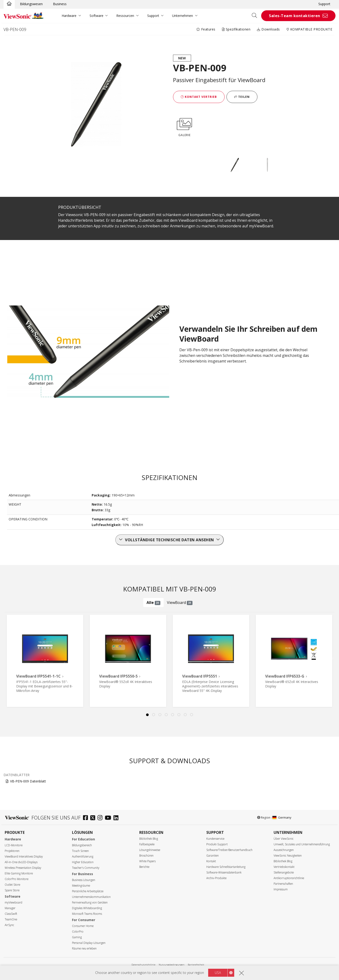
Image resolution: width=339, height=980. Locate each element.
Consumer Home (83, 926)
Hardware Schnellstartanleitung (226, 867)
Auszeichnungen (284, 850)
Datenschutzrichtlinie (143, 965)
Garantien (213, 856)
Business (60, 4)
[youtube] (109, 818)
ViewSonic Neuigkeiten (288, 856)
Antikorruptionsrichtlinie (289, 878)
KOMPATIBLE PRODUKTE (309, 29)
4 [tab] (166, 715)
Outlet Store (12, 885)
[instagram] (101, 818)
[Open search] (256, 16)
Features (206, 29)
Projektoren (12, 851)
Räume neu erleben (84, 948)
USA (218, 973)
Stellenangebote (284, 872)
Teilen (242, 97)
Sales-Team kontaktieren (295, 16)
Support (324, 4)
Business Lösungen (84, 880)
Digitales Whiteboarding (87, 908)
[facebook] (87, 818)
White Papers (147, 861)
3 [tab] (160, 715)
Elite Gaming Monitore (19, 873)
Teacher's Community (86, 868)
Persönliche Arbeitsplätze (88, 891)
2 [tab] (154, 715)
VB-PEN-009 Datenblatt (28, 781)
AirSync (9, 925)
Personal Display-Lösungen (89, 943)
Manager (10, 908)
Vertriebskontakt (284, 867)
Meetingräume (81, 886)
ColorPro (78, 932)
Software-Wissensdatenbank (224, 872)
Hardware (69, 16)
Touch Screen (80, 851)
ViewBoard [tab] (180, 602)
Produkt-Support (217, 844)
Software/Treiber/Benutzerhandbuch (229, 850)
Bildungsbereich (82, 845)
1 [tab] (147, 715)
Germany (282, 817)
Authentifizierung (83, 856)
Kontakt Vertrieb (199, 97)
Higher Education (83, 862)
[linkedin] (117, 818)
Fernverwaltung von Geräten (90, 902)
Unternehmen (183, 16)
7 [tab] (185, 715)
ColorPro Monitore (17, 879)
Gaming (77, 937)
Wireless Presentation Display (23, 868)
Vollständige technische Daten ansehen (169, 540)
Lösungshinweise (150, 850)
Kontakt (211, 861)
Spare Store (12, 890)
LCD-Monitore (14, 845)
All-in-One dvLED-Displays (21, 862)
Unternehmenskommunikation (91, 897)
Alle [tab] (153, 602)
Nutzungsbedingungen (172, 965)
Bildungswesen (31, 4)
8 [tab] (192, 715)
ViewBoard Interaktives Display (24, 856)
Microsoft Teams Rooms (87, 914)
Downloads (268, 29)
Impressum (281, 889)
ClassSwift (11, 914)
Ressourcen (125, 16)
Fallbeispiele (147, 844)
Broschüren (146, 856)
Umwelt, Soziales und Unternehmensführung (302, 844)
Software (96, 16)
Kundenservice (215, 839)
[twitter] (94, 818)
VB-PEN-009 (15, 29)
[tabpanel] (45, 661)
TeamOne (11, 919)
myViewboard (13, 902)
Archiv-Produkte (216, 878)
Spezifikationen (236, 29)
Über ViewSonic (284, 839)
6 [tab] (179, 715)
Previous (12, 655)
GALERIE (185, 126)
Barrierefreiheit (196, 965)
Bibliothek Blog (149, 839)
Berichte (144, 867)
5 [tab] (173, 715)
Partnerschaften (283, 884)
